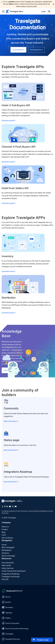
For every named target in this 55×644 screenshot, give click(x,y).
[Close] (53, 4)
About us (5, 527)
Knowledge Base (36, 50)
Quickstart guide (8, 120)
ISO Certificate (7, 538)
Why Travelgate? (8, 547)
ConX (4, 535)
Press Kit (5, 579)
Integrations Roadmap (11, 574)
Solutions (5, 553)
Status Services (8, 568)
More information (11, 421)
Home (4, 545)
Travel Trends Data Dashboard (14, 571)
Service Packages (8, 556)
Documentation (18, 50)
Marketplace (7, 550)
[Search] (49, 11)
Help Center (6, 565)
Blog (3, 532)
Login (43, 11)
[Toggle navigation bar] (3, 11)
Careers (5, 529)
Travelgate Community (11, 577)
